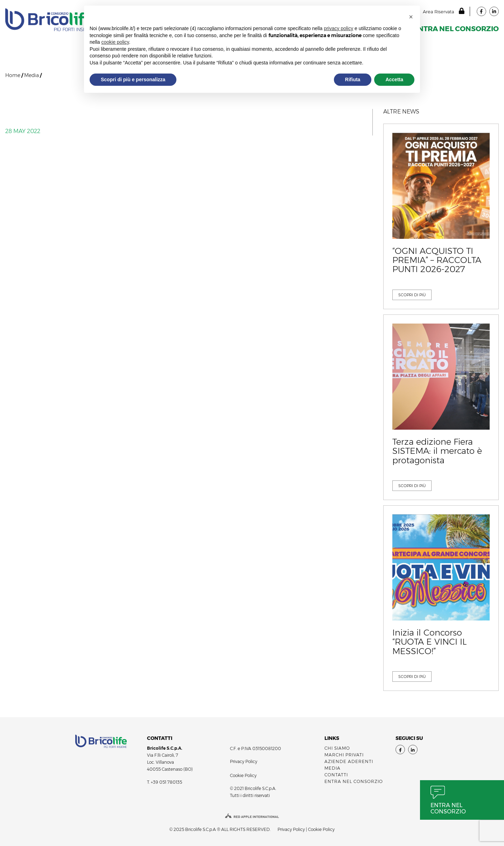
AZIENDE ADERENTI (349, 761)
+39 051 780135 (166, 782)
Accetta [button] (394, 79)
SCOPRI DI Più (412, 295)
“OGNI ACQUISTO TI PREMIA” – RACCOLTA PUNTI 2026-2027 (437, 260)
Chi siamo (337, 748)
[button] (411, 17)
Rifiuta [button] (353, 79)
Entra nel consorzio (448, 808)
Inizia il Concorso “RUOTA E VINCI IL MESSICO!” (429, 642)
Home (13, 75)
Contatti (336, 775)
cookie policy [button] (115, 42)
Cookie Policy (243, 775)
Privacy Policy (244, 761)
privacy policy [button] (338, 28)
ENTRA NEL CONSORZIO (456, 29)
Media (31, 75)
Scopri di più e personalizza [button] (133, 79)
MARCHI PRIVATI (344, 755)
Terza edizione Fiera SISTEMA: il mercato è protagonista (437, 451)
